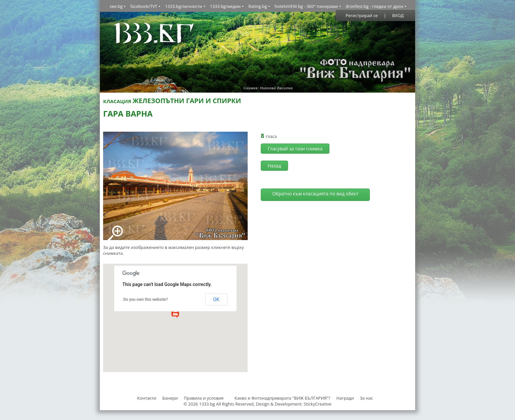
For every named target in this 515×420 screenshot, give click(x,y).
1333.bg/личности (183, 6)
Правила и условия (204, 398)
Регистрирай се (362, 15)
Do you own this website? (146, 299)
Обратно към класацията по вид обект (315, 194)
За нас (367, 398)
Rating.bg (258, 6)
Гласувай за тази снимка (295, 149)
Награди (345, 398)
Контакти (146, 398)
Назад (274, 166)
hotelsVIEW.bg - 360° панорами (306, 6)
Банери (170, 398)
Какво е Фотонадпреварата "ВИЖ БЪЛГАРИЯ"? (282, 398)
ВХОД (398, 15)
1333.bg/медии (225, 6)
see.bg (116, 6)
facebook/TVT (144, 6)
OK (216, 299)
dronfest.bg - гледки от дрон (374, 6)
